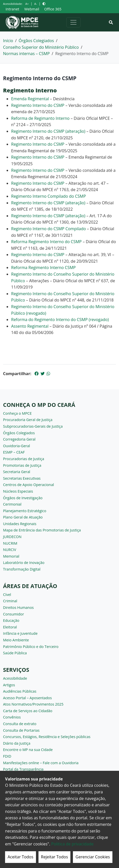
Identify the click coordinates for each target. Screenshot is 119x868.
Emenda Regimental (30, 99)
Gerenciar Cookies (93, 857)
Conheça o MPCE (17, 413)
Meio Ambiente (16, 640)
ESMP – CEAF (14, 452)
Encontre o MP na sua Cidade (28, 750)
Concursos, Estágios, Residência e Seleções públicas (47, 737)
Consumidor (14, 614)
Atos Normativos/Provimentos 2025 (33, 704)
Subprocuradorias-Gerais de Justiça (33, 426)
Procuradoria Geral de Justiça (28, 420)
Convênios (12, 717)
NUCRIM (10, 543)
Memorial (11, 556)
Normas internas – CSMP (26, 54)
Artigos (9, 685)
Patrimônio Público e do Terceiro (31, 647)
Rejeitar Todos (55, 857)
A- (36, 4)
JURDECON (12, 537)
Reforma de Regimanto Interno (40, 118)
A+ (27, 4)
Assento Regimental (30, 326)
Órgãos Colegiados (36, 41)
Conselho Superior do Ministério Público (41, 47)
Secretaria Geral (17, 472)
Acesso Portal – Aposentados (27, 698)
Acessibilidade (15, 678)
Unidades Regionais (20, 524)
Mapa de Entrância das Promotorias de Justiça (42, 530)
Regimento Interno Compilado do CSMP (48, 196)
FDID (7, 756)
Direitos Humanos (18, 607)
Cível (7, 595)
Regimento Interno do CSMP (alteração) (49, 131)
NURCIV (10, 550)
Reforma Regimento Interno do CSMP (46, 242)
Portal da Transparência (23, 769)
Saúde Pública (15, 653)
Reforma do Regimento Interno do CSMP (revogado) (60, 320)
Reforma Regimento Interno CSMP (43, 268)
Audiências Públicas (20, 691)
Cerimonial (12, 504)
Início (8, 41)
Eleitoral (10, 627)
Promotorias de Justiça (22, 465)
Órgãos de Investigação (23, 498)
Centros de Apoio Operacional (28, 485)
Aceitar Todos (21, 857)
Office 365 (53, 9)
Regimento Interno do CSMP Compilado (48, 229)
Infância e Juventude (20, 633)
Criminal (10, 601)
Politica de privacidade (72, 844)
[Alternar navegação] (73, 22)
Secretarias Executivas (22, 478)
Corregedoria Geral (19, 439)
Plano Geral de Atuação (23, 517)
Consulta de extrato (20, 724)
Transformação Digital (22, 569)
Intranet (12, 9)
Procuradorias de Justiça (24, 459)
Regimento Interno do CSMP (38, 105)
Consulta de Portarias (21, 730)
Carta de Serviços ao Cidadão (28, 711)
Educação (11, 620)
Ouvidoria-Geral (17, 446)
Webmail (32, 9)
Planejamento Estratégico (25, 511)
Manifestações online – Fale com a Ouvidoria (41, 763)
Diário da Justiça (17, 743)
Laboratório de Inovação (24, 563)
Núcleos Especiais (18, 491)
